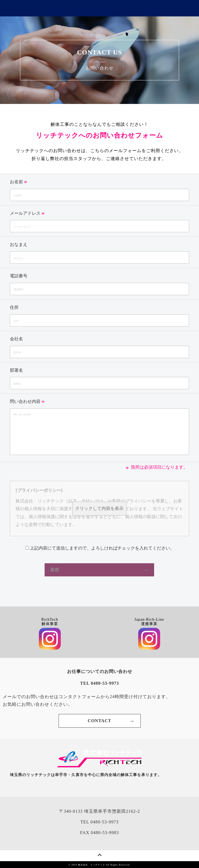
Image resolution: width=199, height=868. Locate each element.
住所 (14, 307)
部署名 (16, 370)
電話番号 (19, 276)
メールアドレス (25, 213)
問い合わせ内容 (25, 401)
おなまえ (19, 244)
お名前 (16, 182)
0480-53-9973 (105, 822)
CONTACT (100, 721)
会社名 (16, 339)
